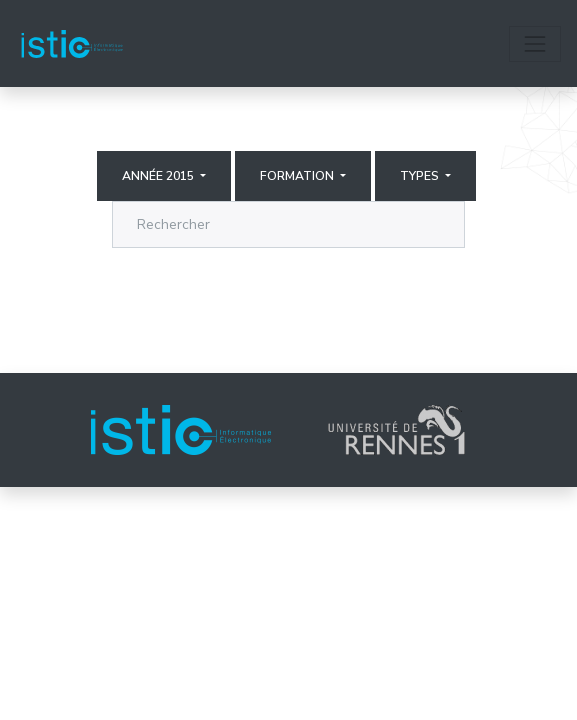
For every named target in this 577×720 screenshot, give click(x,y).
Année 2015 (159, 176)
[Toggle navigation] (535, 44)
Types (421, 176)
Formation (298, 176)
